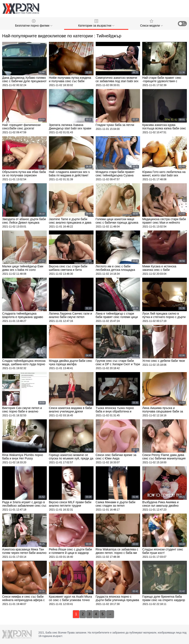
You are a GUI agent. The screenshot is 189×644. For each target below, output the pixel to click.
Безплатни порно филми (34, 23)
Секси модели (151, 23)
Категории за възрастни (96, 23)
